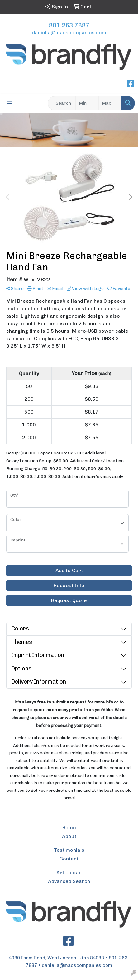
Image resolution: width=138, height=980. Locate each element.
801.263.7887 (69, 25)
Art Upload (69, 872)
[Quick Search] (62, 103)
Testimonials (69, 850)
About (69, 836)
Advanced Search (69, 881)
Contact (69, 859)
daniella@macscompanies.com (69, 33)
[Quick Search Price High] (110, 103)
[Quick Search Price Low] (87, 103)
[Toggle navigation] (10, 103)
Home (69, 828)
